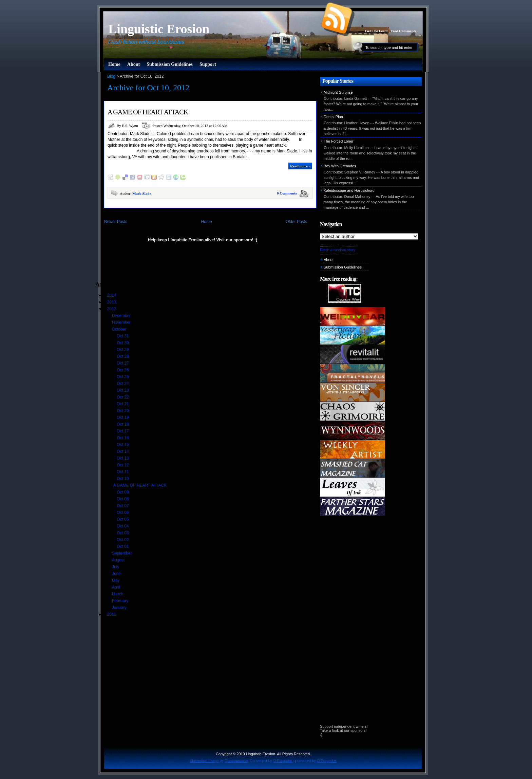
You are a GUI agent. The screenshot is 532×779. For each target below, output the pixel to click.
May (116, 580)
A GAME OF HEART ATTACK (148, 112)
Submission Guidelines (170, 64)
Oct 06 (123, 513)
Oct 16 (123, 438)
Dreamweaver (236, 761)
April (117, 587)
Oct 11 (123, 472)
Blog (111, 76)
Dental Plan (333, 117)
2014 (112, 295)
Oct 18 (123, 424)
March (118, 594)
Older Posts (296, 222)
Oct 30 (123, 343)
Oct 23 (123, 390)
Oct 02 (123, 540)
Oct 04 (123, 526)
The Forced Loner (338, 141)
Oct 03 (123, 533)
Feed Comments (403, 31)
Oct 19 (123, 418)
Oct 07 (123, 506)
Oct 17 (123, 431)
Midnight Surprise (338, 92)
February (121, 601)
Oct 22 (123, 397)
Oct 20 (123, 411)
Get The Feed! (376, 31)
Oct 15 (123, 445)
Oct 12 (123, 465)
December (122, 316)
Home (114, 64)
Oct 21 (123, 404)
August (119, 560)
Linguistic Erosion (159, 29)
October (120, 329)
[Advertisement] (175, 265)
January (120, 608)
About (134, 64)
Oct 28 (123, 356)
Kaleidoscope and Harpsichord (349, 190)
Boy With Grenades (340, 166)
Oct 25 (123, 377)
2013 (112, 302)
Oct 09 (123, 492)
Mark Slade (142, 193)
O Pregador (283, 761)
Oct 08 (123, 499)
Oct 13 (123, 458)
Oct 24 (123, 384)
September (122, 553)
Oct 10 (123, 479)
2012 (112, 309)
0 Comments (287, 193)
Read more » (300, 166)
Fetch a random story (338, 250)
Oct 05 (123, 519)
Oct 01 (123, 546)
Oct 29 (123, 350)
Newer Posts (116, 222)
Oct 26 (123, 370)
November (122, 322)
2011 (112, 614)
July (116, 567)
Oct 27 (123, 363)
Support (208, 64)
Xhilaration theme (204, 761)
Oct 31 (123, 336)
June (117, 574)
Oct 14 (123, 451)
